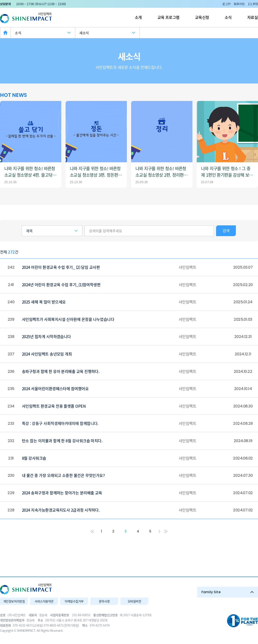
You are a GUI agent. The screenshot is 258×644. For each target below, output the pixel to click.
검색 (226, 231)
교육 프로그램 (168, 17)
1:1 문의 (253, 4)
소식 (228, 17)
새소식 (84, 33)
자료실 (253, 17)
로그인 (226, 4)
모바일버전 (134, 601)
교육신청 (202, 17)
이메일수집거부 (74, 601)
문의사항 (104, 601)
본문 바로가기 (0, 0)
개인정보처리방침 (14, 601)
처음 (92, 531)
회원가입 (239, 4)
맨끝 (166, 531)
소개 (138, 17)
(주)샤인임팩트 (26, 18)
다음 (159, 531)
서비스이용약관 (44, 601)
